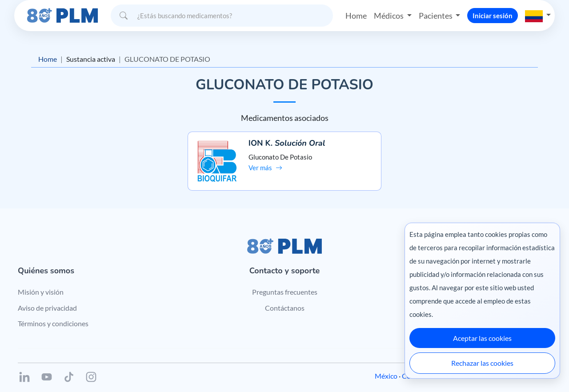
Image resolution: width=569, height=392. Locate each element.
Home (356, 15)
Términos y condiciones (53, 314)
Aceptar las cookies (482, 338)
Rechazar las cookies (482, 363)
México (386, 366)
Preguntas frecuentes (285, 282)
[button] (538, 15)
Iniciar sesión (493, 15)
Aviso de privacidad (47, 298)
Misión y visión (41, 282)
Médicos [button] (389, 15)
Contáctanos (285, 298)
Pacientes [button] (436, 15)
